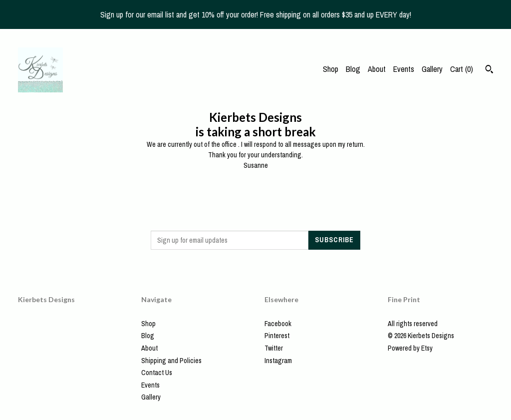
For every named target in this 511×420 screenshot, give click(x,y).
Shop (331, 69)
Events (404, 69)
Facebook (278, 324)
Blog (353, 69)
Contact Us (157, 373)
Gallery (432, 69)
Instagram (278, 361)
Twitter (274, 348)
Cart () (462, 69)
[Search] (489, 70)
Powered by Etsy (410, 348)
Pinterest (277, 336)
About (377, 69)
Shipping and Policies (171, 361)
